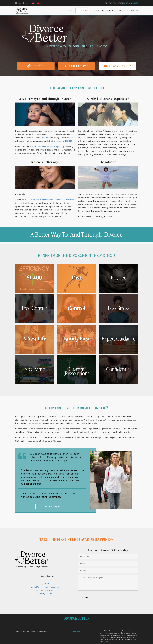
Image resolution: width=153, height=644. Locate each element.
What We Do (107, 10)
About (95, 10)
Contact (135, 10)
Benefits (36, 66)
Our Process (77, 66)
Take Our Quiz (82, 10)
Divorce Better (76, 618)
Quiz (25, 3)
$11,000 (45, 138)
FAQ (127, 10)
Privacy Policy (77, 631)
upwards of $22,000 (63, 141)
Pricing (119, 10)
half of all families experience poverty (47, 146)
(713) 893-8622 (132, 3)
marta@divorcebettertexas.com (45, 587)
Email (18, 3)
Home (70, 10)
